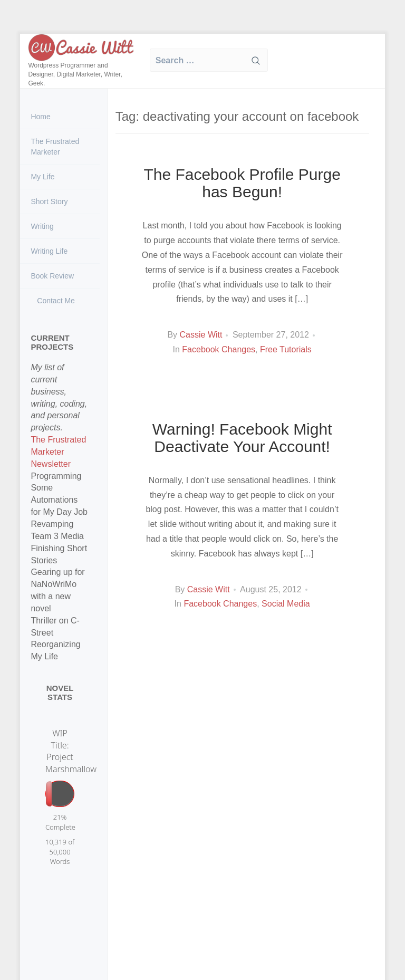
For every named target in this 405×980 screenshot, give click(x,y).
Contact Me (55, 301)
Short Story (49, 201)
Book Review (52, 276)
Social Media (286, 604)
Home (40, 117)
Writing (42, 226)
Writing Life (49, 251)
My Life (42, 177)
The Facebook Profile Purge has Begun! (242, 183)
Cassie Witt (201, 335)
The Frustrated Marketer (55, 147)
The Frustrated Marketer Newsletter (58, 452)
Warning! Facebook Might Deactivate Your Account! (242, 438)
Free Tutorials (286, 349)
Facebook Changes (219, 349)
